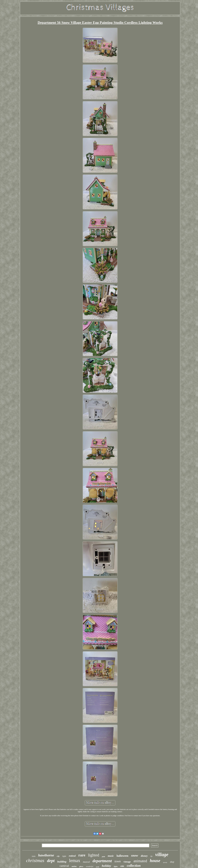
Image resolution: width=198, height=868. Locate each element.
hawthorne (46, 855)
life (151, 856)
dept (51, 861)
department (102, 861)
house (155, 861)
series (74, 866)
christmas (35, 860)
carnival (64, 866)
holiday (106, 866)
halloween (123, 856)
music (111, 856)
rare (82, 855)
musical (86, 862)
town (118, 861)
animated (140, 861)
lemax (75, 861)
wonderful (90, 866)
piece (81, 866)
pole (103, 857)
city (58, 856)
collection (134, 866)
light (64, 856)
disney (144, 856)
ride (122, 866)
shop (172, 862)
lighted (94, 855)
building (62, 862)
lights (116, 866)
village (162, 855)
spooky (165, 862)
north (98, 867)
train (34, 856)
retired (72, 856)
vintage (127, 862)
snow (135, 855)
